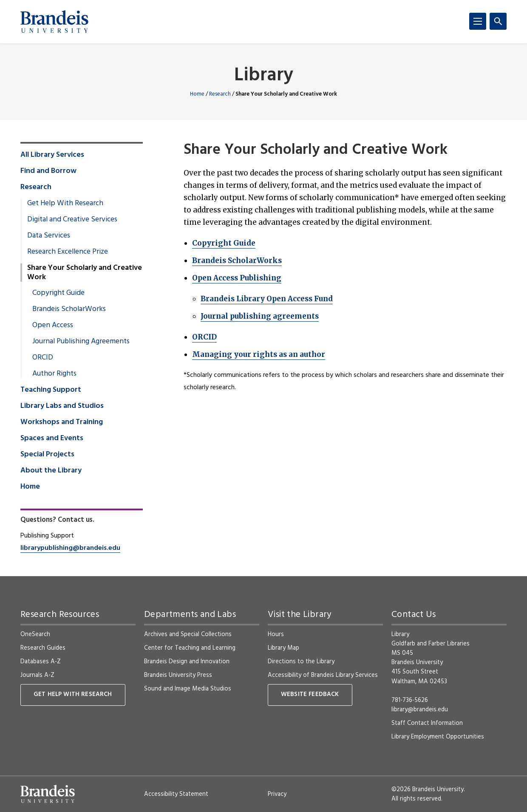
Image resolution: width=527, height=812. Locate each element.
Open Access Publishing (237, 278)
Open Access (53, 325)
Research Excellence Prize (68, 252)
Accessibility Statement (176, 794)
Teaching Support (51, 390)
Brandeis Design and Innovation (187, 662)
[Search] (498, 21)
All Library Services (52, 155)
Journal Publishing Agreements (81, 342)
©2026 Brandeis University (428, 789)
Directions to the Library (301, 662)
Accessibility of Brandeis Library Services (323, 675)
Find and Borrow (48, 171)
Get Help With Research (65, 204)
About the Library (51, 471)
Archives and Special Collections (188, 634)
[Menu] (478, 21)
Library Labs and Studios (62, 406)
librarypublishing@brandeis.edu (70, 548)
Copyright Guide (224, 243)
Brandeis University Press (178, 675)
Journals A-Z (37, 675)
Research (220, 94)
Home (197, 94)
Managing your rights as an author (259, 354)
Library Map (283, 648)
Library (264, 76)
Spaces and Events (52, 439)
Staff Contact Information (427, 723)
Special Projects (47, 455)
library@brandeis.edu (420, 710)
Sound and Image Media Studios (188, 689)
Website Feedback (310, 695)
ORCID (204, 337)
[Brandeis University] (54, 22)
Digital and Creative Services (72, 220)
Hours (276, 634)
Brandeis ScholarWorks (237, 260)
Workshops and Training (62, 422)
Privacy (277, 794)
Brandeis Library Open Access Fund (267, 299)
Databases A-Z (41, 662)
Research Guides (43, 648)
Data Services (49, 236)
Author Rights (54, 374)
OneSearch (35, 634)
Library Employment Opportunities (438, 737)
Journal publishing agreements (260, 316)
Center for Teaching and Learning (190, 648)
